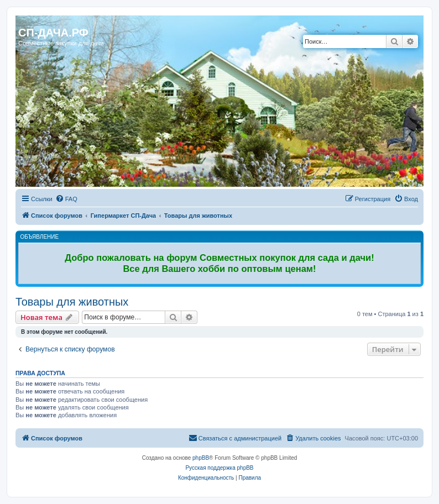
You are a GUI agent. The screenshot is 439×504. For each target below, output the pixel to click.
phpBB (201, 458)
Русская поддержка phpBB (219, 468)
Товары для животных (72, 302)
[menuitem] (66, 199)
